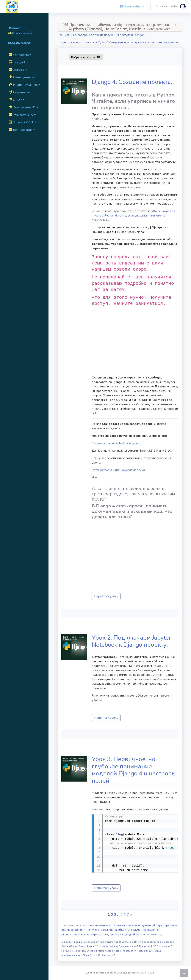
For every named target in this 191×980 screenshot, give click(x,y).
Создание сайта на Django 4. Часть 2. (118, 946)
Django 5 (17, 70)
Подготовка (19, 92)
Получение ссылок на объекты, (109, 930)
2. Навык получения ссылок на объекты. (107, 942)
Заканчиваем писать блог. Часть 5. (127, 951)
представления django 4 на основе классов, (132, 934)
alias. (95, 477)
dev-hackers (19, 55)
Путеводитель (21, 77)
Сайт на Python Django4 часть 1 (79, 946)
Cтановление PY (22, 107)
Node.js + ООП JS (23, 122)
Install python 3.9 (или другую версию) (118, 470)
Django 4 (18, 62)
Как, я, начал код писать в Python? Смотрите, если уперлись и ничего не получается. (120, 42)
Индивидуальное (23, 85)
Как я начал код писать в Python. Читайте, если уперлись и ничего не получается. (133, 216)
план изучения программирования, (113, 925)
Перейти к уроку (106, 596)
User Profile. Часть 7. (104, 955)
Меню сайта (131, 7)
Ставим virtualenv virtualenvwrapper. (116, 443)
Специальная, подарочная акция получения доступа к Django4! (101, 35)
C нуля (15, 100)
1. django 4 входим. (73, 942)
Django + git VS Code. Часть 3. (156, 946)
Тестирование (21, 130)
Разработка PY (21, 115)
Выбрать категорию (86, 57)
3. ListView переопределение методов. (152, 942)
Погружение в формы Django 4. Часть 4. (84, 951)
